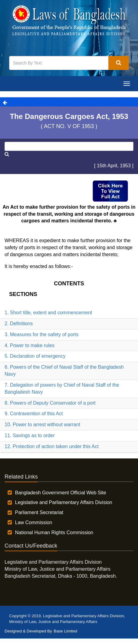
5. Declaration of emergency (35, 356)
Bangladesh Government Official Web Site (60, 493)
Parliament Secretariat (39, 512)
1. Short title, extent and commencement (48, 313)
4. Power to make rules (30, 345)
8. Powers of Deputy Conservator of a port (50, 403)
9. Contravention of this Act (34, 414)
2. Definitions (19, 324)
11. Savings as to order (30, 435)
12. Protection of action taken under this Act (52, 446)
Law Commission (34, 522)
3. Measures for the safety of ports (42, 334)
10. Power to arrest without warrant (42, 425)
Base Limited (65, 631)
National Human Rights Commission (54, 533)
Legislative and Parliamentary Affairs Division (64, 502)
